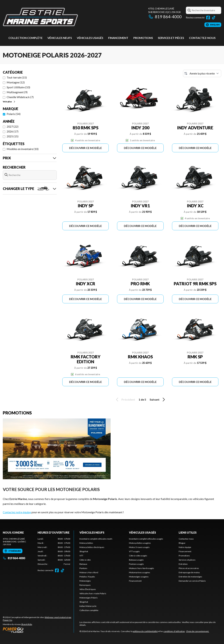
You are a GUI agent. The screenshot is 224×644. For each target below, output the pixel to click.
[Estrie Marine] (40, 17)
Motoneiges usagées (139, 577)
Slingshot (84, 551)
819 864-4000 (165, 17)
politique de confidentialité (145, 631)
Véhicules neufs (60, 38)
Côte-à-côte (85, 560)
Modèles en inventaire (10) (23, 149)
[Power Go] (38, 630)
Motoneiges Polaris (89, 598)
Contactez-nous (202, 38)
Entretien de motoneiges (190, 577)
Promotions (143, 38)
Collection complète (25, 38)
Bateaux (83, 564)
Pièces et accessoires (189, 568)
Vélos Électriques (88, 589)
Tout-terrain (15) (17, 77)
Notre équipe (185, 547)
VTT (81, 556)
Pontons (83, 568)
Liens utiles (188, 532)
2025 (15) (13, 136)
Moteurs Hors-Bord (89, 572)
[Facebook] (208, 18)
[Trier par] (202, 73)
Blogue (182, 543)
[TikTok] (214, 18)
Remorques (85, 585)
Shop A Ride (27, 624)
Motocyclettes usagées (140, 543)
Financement (118, 38)
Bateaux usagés (136, 560)
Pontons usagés (136, 564)
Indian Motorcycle (88, 606)
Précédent (125, 400)
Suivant (158, 400)
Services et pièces (171, 38)
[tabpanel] (54, 551)
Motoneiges (85, 581)
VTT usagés (134, 551)
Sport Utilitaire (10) (18, 87)
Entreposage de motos (189, 572)
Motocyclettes (86, 543)
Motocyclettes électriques (92, 547)
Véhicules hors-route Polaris (93, 593)
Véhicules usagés (90, 38)
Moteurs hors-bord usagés (141, 568)
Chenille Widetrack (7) (20, 97)
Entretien (183, 564)
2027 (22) (13, 126)
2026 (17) (13, 131)
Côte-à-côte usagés (138, 556)
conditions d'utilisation (174, 631)
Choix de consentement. (198, 631)
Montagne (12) (16, 82)
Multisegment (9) (17, 92)
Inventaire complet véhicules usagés (146, 539)
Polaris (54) (14, 114)
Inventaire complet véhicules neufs (96, 539)
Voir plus (9, 102)
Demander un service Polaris (192, 581)
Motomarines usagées (140, 572)
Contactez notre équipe (17, 512)
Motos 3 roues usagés (139, 547)
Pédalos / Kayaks (87, 577)
